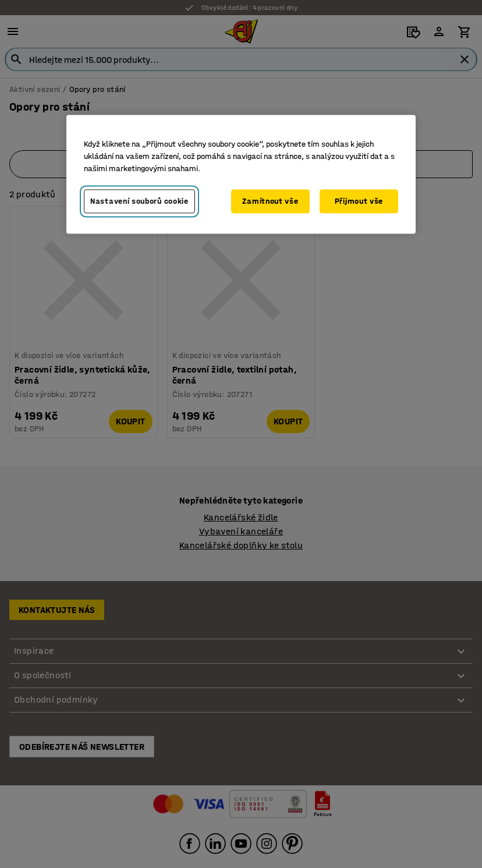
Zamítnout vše (270, 201)
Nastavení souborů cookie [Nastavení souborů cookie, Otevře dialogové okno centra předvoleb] (139, 201)
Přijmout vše (359, 201)
